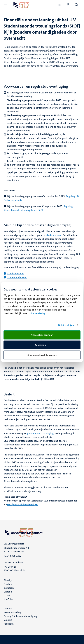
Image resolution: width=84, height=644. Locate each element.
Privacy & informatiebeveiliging (20, 616)
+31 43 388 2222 (13, 556)
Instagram (9, 588)
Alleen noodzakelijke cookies (42, 355)
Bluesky (8, 580)
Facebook (9, 584)
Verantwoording (12, 612)
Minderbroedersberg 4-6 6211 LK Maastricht (17, 550)
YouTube (8, 599)
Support (8, 620)
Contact (8, 609)
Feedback (9, 624)
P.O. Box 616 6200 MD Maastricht (14, 569)
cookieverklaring (37, 313)
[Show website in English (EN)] (60, 5)
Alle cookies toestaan (42, 335)
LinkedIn (8, 592)
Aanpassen (42, 345)
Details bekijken (66, 325)
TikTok (7, 595)
